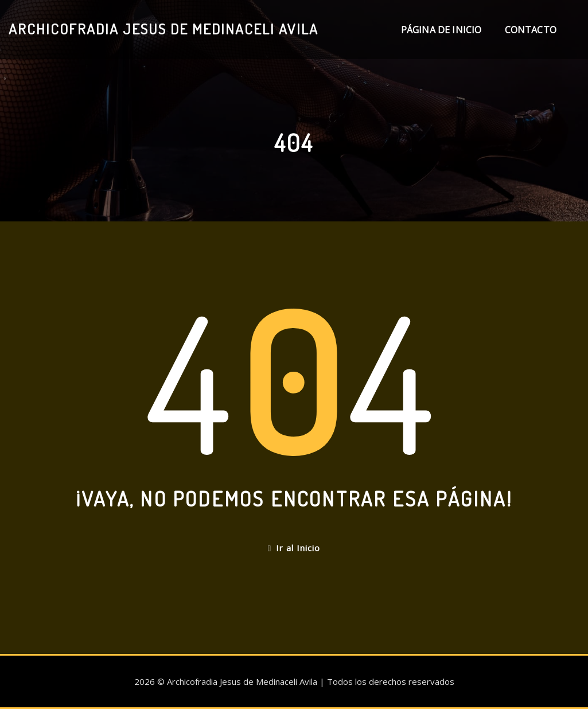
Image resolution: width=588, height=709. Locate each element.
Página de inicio (441, 30)
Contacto (531, 30)
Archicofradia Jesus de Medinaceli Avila (163, 29)
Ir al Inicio (294, 548)
